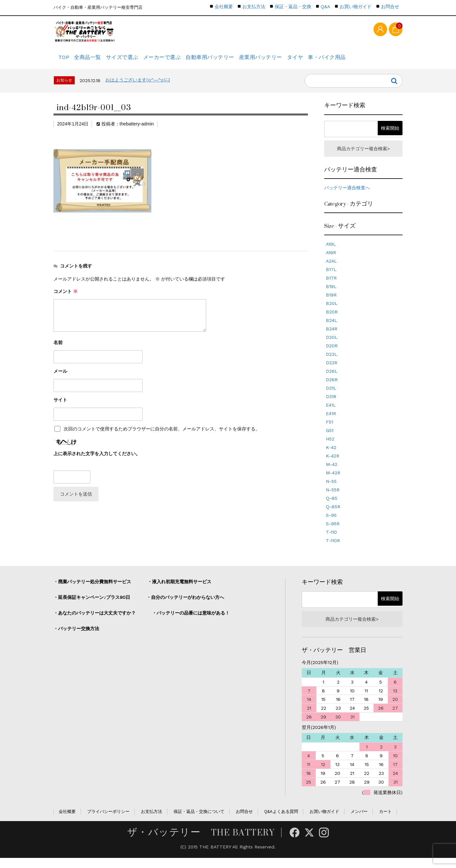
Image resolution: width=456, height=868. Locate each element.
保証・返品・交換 (293, 7)
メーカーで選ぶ (182, 60)
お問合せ (390, 7)
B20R (332, 320)
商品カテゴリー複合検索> (363, 156)
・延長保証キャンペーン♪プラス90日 (92, 605)
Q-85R (333, 515)
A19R (331, 261)
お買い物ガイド (356, 7)
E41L (331, 413)
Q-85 (332, 506)
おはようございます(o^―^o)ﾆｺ (138, 86)
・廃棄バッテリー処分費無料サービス (92, 590)
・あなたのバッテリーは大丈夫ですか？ (95, 621)
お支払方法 (254, 7)
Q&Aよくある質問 (281, 822)
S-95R (333, 532)
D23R (332, 371)
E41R (331, 422)
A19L (331, 252)
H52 (330, 447)
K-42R (333, 464)
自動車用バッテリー (236, 60)
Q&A (325, 7)
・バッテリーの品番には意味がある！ (191, 621)
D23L (332, 362)
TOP (65, 60)
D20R (332, 354)
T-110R (333, 549)
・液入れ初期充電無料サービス (179, 590)
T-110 (331, 540)
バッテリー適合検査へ (347, 196)
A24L (331, 269)
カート (385, 822)
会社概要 (224, 7)
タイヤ (332, 60)
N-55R (333, 498)
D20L (332, 345)
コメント (66, 298)
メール (60, 378)
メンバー (359, 822)
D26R (332, 388)
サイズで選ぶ (137, 60)
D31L (331, 396)
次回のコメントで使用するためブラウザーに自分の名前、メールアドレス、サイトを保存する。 (162, 435)
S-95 (331, 523)
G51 (330, 439)
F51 (329, 430)
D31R (331, 405)
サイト (60, 406)
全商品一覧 (96, 60)
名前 (58, 349)
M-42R (333, 481)
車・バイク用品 (370, 60)
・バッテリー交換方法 (76, 637)
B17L (331, 278)
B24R (332, 337)
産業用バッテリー (291, 60)
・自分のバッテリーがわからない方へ (185, 605)
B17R (331, 286)
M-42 (332, 472)
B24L (332, 328)
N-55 (331, 489)
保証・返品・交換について (199, 822)
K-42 (331, 456)
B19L (331, 295)
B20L (332, 311)
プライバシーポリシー (108, 822)
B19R (331, 303)
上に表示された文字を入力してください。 (97, 460)
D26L (332, 379)
